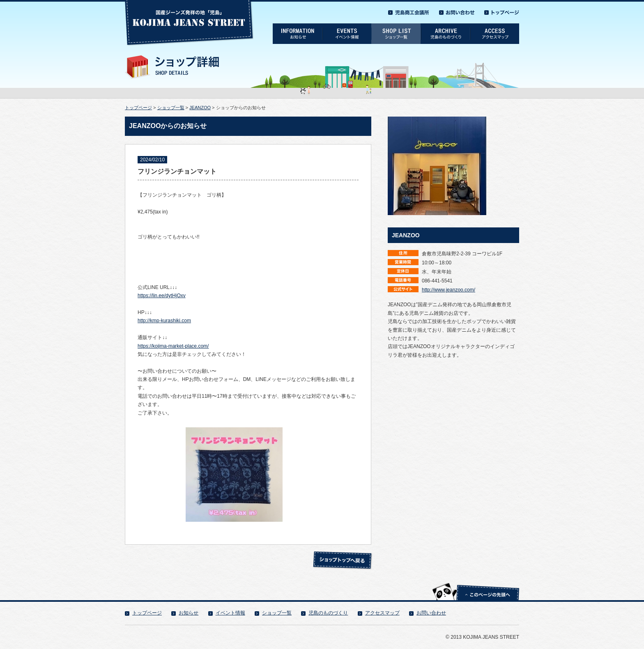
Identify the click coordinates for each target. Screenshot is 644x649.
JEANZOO (200, 108)
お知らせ (189, 613)
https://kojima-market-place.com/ (173, 346)
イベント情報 (230, 613)
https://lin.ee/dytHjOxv (162, 296)
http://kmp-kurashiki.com (164, 321)
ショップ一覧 (171, 108)
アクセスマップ (382, 613)
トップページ (138, 108)
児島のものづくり (328, 613)
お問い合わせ (431, 613)
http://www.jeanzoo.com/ (448, 290)
